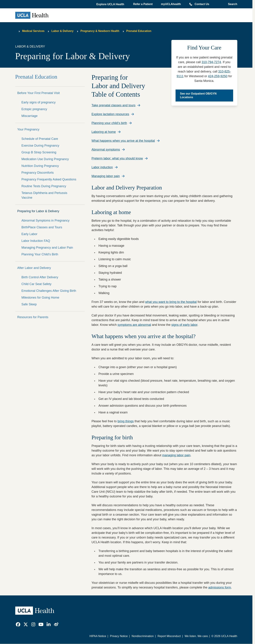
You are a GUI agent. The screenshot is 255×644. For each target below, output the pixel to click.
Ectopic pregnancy (34, 109)
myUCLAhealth (171, 4)
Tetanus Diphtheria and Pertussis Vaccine (44, 195)
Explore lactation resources (110, 114)
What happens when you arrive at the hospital (123, 141)
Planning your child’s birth (109, 123)
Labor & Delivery (62, 31)
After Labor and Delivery (34, 268)
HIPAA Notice (98, 636)
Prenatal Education (139, 31)
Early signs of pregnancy (39, 102)
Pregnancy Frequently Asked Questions (49, 179)
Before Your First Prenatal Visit (39, 93)
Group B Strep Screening (39, 152)
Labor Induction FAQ (36, 241)
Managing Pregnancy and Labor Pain (47, 248)
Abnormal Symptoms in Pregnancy (46, 221)
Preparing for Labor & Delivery (38, 211)
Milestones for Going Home (40, 298)
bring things (126, 421)
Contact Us (202, 4)
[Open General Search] (231, 4)
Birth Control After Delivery (40, 277)
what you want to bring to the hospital (171, 302)
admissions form (220, 587)
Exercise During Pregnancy (40, 146)
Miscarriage (30, 116)
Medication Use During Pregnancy (45, 159)
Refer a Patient (143, 4)
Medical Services (33, 31)
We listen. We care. (197, 636)
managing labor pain (176, 455)
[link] (18, 624)
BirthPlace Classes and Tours (42, 227)
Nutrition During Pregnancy (40, 166)
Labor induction (102, 167)
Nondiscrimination (143, 636)
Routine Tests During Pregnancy (44, 186)
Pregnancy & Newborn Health (100, 31)
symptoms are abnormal (134, 325)
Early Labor (29, 234)
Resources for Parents (33, 317)
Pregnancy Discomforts (38, 173)
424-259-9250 (218, 76)
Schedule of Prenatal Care (40, 139)
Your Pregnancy (28, 129)
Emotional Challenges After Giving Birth (49, 291)
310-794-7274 (211, 62)
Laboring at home (104, 132)
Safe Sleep (29, 304)
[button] (110, 4)
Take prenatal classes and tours (114, 105)
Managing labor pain (106, 176)
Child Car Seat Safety (37, 284)
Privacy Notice (119, 636)
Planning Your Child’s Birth (40, 254)
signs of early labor (184, 325)
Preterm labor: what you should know (117, 158)
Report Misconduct (169, 636)
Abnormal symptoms (106, 150)
